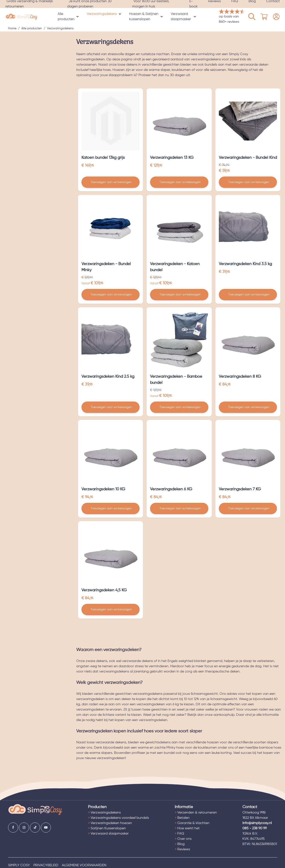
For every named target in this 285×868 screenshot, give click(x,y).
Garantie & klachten (192, 823)
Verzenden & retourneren (196, 813)
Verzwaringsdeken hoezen (110, 823)
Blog (180, 844)
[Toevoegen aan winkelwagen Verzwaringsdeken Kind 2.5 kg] (111, 407)
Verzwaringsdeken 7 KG (240, 489)
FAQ (179, 834)
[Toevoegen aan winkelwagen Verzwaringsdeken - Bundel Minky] (111, 295)
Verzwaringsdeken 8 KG (240, 377)
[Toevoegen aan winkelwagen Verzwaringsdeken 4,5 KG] (111, 610)
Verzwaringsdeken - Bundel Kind (248, 158)
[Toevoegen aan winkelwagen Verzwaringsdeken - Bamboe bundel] (179, 407)
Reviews (182, 849)
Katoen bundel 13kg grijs (103, 158)
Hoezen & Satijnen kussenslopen (144, 17)
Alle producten (66, 17)
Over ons (183, 839)
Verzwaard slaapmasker (181, 17)
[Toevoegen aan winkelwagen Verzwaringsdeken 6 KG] (179, 508)
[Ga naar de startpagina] (35, 810)
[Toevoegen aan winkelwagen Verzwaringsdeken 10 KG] (111, 508)
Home (12, 28)
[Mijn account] (252, 17)
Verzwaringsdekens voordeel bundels (118, 818)
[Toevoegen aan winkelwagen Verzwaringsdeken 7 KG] (248, 508)
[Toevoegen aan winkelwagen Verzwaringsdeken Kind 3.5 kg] (248, 295)
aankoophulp (224, 715)
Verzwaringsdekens (102, 14)
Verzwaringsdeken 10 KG (103, 489)
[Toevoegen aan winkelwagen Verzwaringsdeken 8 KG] (248, 407)
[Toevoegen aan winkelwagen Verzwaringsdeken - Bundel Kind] (248, 182)
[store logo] (21, 17)
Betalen (182, 818)
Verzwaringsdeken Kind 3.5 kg (245, 264)
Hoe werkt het (187, 828)
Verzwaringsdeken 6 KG (171, 489)
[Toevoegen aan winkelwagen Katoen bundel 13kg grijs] (111, 182)
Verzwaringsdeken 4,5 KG (104, 590)
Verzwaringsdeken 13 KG (172, 158)
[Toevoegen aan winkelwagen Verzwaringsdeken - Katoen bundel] (179, 295)
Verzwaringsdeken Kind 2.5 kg (108, 377)
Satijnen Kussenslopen (107, 828)
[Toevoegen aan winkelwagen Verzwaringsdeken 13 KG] (179, 182)
